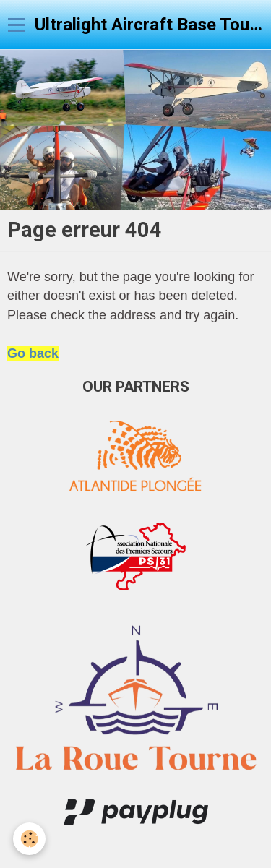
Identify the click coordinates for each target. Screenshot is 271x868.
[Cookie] (29, 839)
